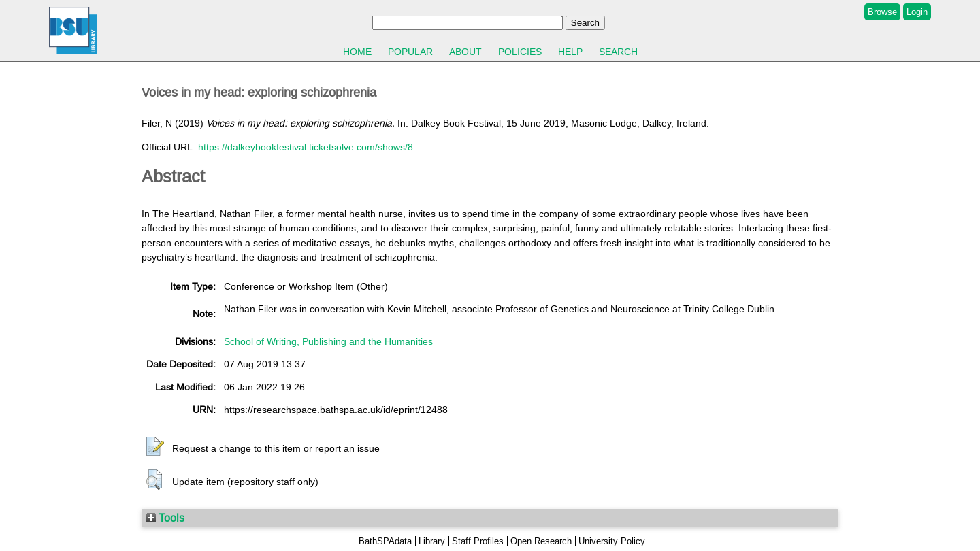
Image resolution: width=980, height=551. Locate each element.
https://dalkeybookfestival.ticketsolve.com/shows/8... (310, 147)
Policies (520, 52)
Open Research (541, 541)
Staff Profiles (478, 541)
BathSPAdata (385, 541)
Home (357, 52)
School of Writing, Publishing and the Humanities (328, 341)
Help (570, 52)
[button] (155, 447)
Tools (165, 518)
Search (618, 52)
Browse (882, 12)
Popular (410, 52)
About (465, 52)
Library (432, 541)
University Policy (612, 541)
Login (917, 12)
